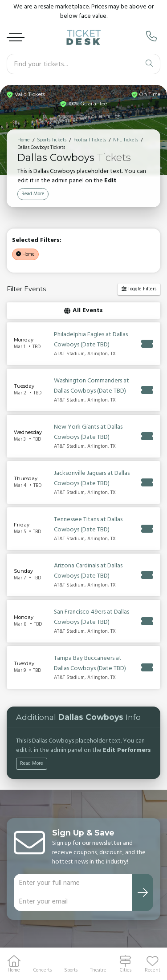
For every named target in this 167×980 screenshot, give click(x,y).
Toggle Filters (139, 288)
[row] (83, 343)
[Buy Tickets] (147, 343)
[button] (153, 964)
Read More (33, 193)
